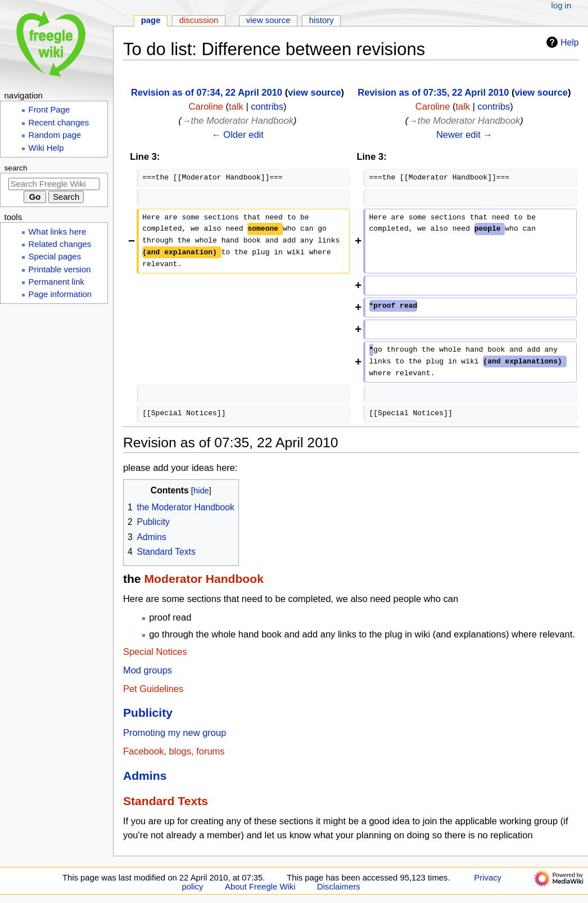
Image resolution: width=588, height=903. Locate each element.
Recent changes (59, 123)
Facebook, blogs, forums (174, 751)
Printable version (60, 269)
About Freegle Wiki (260, 887)
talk (236, 106)
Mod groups (148, 670)
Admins (145, 776)
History (322, 20)
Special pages (55, 257)
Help (561, 42)
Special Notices (155, 652)
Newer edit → (464, 134)
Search (16, 168)
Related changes (60, 244)
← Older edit (238, 134)
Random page (55, 135)
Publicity (148, 713)
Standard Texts (166, 801)
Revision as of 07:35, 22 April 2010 (433, 92)
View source (268, 20)
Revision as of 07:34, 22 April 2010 (207, 92)
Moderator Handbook (203, 579)
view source (314, 92)
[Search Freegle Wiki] (54, 184)
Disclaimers (339, 887)
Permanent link (56, 282)
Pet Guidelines (153, 689)
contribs (267, 106)
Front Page (49, 110)
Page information (60, 294)
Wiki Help (46, 148)
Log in (562, 6)
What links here (58, 232)
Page (151, 20)
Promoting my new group (175, 733)
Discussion (199, 20)
